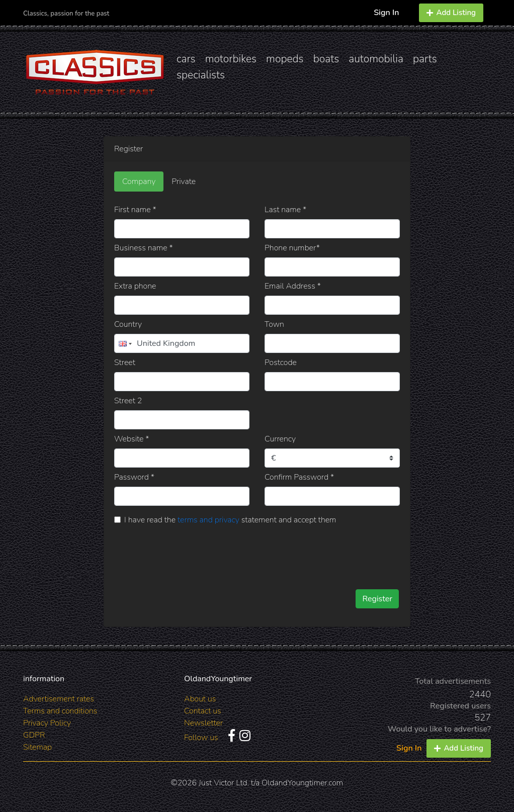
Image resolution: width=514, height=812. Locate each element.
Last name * (285, 210)
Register (377, 599)
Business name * (144, 248)
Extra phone (135, 286)
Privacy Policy (47, 723)
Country (128, 324)
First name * (135, 210)
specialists (201, 75)
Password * (134, 477)
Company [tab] (139, 182)
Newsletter (203, 723)
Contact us (203, 711)
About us (200, 699)
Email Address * (293, 286)
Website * (132, 439)
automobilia (376, 59)
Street (125, 363)
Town (274, 324)
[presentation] (266, 554)
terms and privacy (208, 520)
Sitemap (37, 747)
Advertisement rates (59, 699)
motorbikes (231, 59)
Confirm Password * (299, 477)
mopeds (285, 59)
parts (425, 59)
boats (326, 59)
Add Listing (451, 13)
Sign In (386, 13)
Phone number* (292, 248)
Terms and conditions (60, 711)
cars (186, 59)
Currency (280, 439)
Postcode (281, 363)
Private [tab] (184, 182)
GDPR (34, 735)
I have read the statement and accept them (230, 520)
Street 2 (128, 401)
